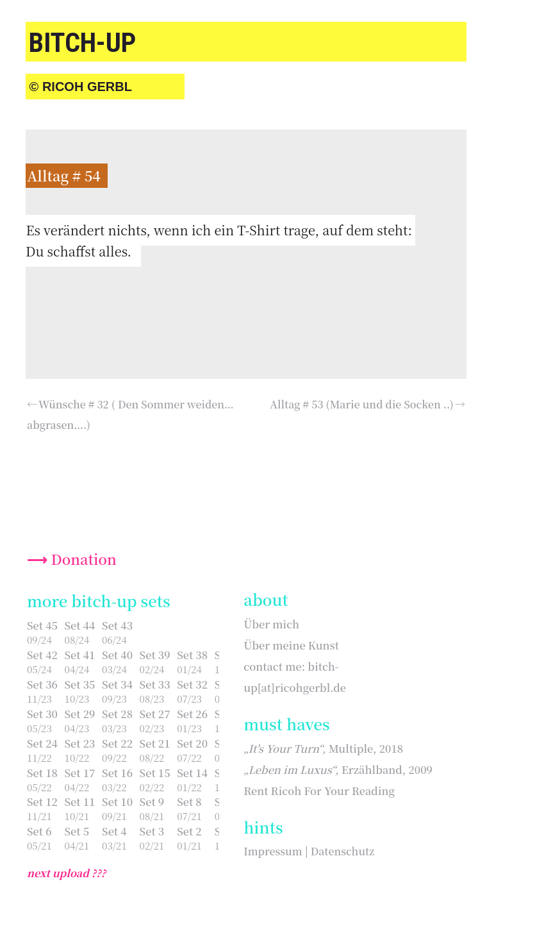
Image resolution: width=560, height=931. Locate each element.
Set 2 (189, 831)
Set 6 (39, 831)
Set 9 (152, 801)
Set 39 (155, 655)
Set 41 (80, 655)
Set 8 (189, 801)
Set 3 (152, 831)
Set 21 (155, 743)
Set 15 (155, 773)
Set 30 (42, 714)
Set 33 (155, 684)
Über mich (271, 624)
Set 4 (114, 831)
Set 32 (192, 684)
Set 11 (80, 801)
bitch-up (82, 43)
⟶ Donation (72, 559)
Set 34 (117, 684)
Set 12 (42, 801)
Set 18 (42, 773)
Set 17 (80, 773)
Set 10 (117, 801)
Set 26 (192, 714)
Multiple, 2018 (323, 748)
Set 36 (42, 684)
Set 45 (42, 625)
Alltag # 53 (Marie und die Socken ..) (362, 404)
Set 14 (192, 773)
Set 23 (80, 743)
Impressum (273, 851)
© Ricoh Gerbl (81, 87)
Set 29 (80, 714)
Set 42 (42, 655)
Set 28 (117, 714)
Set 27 (155, 714)
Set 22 (117, 743)
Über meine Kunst (291, 645)
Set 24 (42, 743)
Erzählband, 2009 (338, 769)
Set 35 (80, 684)
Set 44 (80, 625)
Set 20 (192, 743)
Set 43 (117, 625)
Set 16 (117, 773)
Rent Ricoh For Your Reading (319, 791)
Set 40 (117, 655)
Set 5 (77, 831)
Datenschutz (343, 851)
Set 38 (192, 655)
